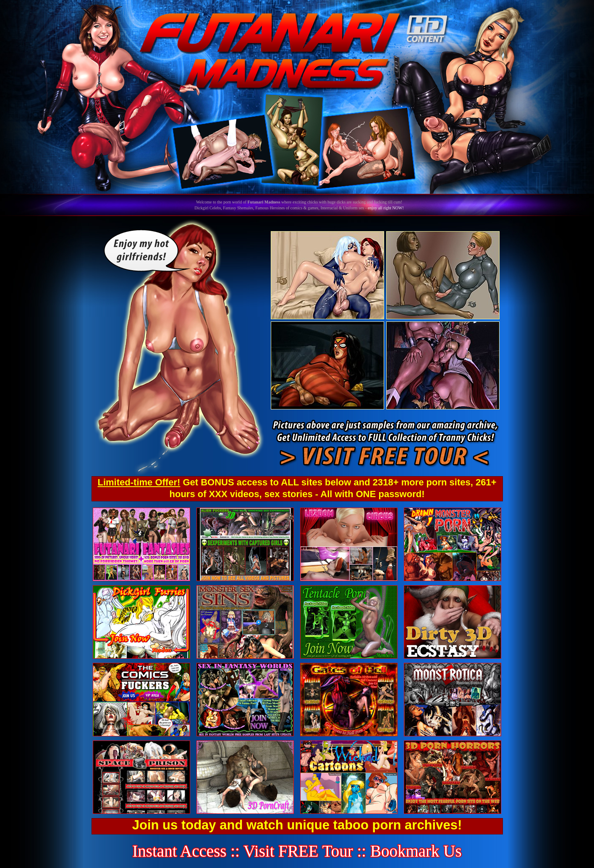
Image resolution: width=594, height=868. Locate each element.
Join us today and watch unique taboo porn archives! (297, 825)
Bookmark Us (416, 851)
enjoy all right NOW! (386, 208)
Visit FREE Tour (298, 851)
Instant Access (179, 851)
